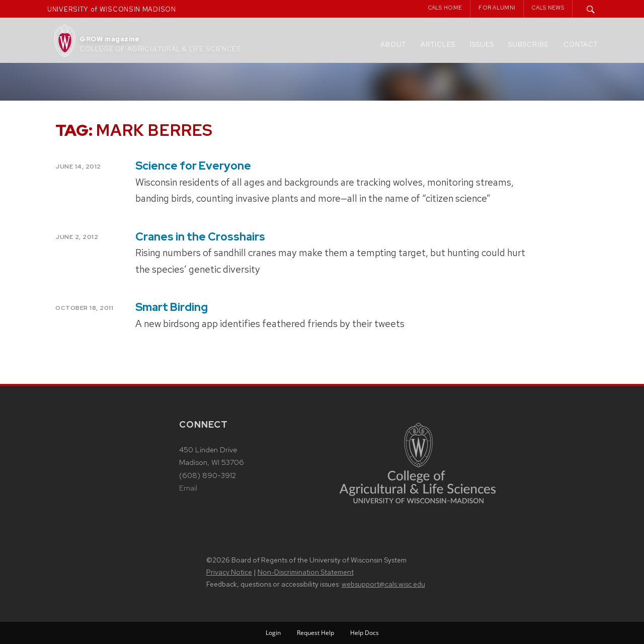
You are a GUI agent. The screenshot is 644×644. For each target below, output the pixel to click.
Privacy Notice (229, 572)
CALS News (548, 8)
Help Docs (365, 633)
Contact (581, 45)
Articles (438, 45)
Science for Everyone (193, 166)
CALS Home (445, 8)
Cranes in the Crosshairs (200, 237)
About (393, 45)
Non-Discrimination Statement (306, 572)
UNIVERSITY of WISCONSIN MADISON (112, 9)
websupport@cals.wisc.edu (383, 584)
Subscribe (529, 45)
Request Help (315, 633)
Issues (482, 45)
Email (188, 488)
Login (273, 633)
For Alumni (497, 8)
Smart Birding (172, 307)
